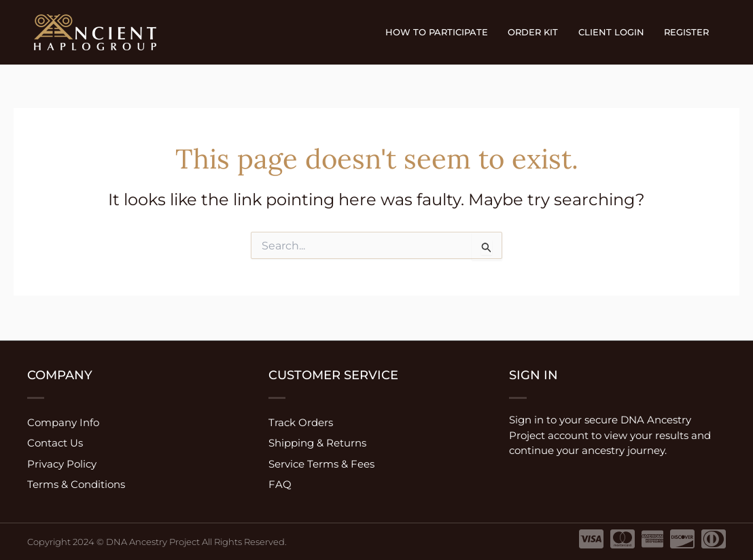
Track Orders (301, 422)
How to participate (445, 32)
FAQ (280, 485)
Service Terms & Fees (321, 464)
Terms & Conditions (76, 485)
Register (688, 32)
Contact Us (55, 443)
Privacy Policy (62, 464)
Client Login (615, 32)
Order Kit (539, 32)
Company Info (63, 422)
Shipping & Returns (317, 443)
